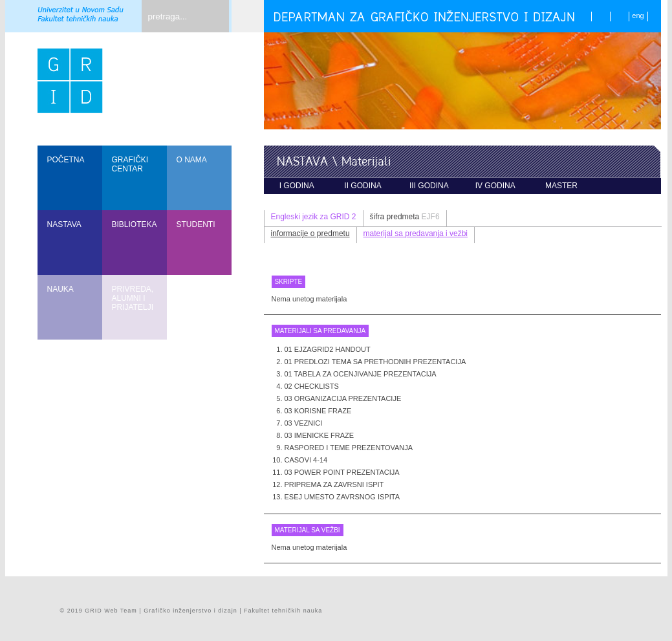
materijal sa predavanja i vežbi (416, 234)
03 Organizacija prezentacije (343, 398)
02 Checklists (312, 386)
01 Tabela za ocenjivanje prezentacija (361, 374)
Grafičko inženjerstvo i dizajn (190, 611)
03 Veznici (304, 423)
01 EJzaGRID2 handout (328, 349)
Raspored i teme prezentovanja (349, 448)
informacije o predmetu (310, 234)
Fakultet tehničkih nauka (283, 611)
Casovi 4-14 (306, 460)
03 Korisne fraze (318, 411)
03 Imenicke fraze (320, 435)
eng (638, 16)
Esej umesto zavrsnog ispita (342, 497)
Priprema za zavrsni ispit (334, 484)
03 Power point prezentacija (342, 472)
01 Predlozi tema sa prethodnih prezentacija (375, 362)
